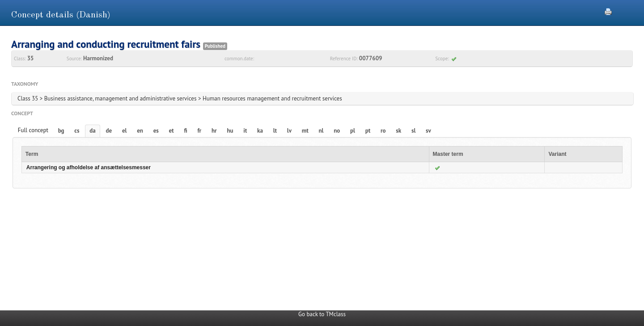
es (156, 131)
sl (413, 131)
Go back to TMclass (322, 314)
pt (368, 131)
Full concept (33, 130)
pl (353, 131)
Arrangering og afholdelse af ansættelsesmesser (89, 167)
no (337, 131)
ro (383, 131)
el (124, 131)
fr (199, 131)
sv (428, 131)
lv (289, 131)
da (92, 131)
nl (321, 131)
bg (61, 131)
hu (230, 131)
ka (260, 131)
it (245, 131)
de (109, 131)
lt (275, 131)
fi (185, 131)
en (140, 131)
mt (305, 131)
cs (77, 131)
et (172, 131)
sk (398, 131)
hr (214, 131)
